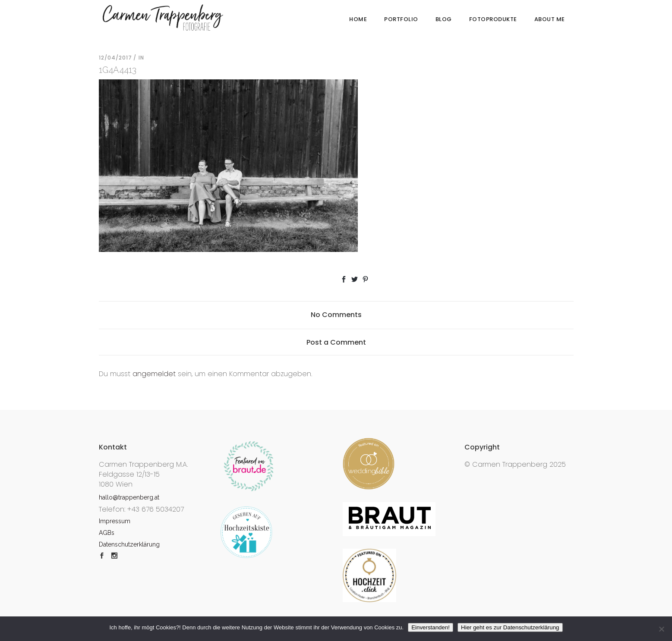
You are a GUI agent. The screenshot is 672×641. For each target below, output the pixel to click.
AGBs (107, 533)
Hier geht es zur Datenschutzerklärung (510, 627)
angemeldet (154, 374)
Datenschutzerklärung (129, 544)
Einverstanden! (431, 627)
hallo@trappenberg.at (129, 497)
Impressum (115, 521)
